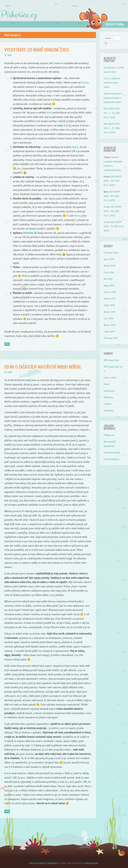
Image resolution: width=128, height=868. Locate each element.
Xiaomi (85, 83)
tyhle (49, 113)
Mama (7, 344)
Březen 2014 (110, 325)
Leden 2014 (109, 332)
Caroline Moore (91, 863)
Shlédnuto (108, 397)
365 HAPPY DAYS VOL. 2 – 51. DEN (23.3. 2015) (112, 128)
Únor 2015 (109, 319)
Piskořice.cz (18, 15)
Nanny (78, 216)
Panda (107, 207)
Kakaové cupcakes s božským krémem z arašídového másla (113, 98)
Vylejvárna (109, 410)
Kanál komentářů (112, 453)
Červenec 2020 (111, 253)
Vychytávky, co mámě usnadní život (37, 50)
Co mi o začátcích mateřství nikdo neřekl (43, 367)
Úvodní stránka (115, 24)
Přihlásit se (109, 435)
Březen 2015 (110, 312)
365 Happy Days (111, 360)
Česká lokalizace (112, 459)
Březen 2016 (110, 266)
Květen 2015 (110, 299)
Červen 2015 (110, 292)
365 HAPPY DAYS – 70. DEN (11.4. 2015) (114, 226)
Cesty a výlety (110, 378)
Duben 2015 (109, 305)
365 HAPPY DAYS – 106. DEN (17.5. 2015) (113, 181)
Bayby (75, 147)
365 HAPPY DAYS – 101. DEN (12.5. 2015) (112, 196)
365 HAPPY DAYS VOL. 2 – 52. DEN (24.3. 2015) (112, 113)
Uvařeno (108, 404)
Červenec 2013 (111, 338)
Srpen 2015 (109, 286)
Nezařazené (109, 391)
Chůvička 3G (30, 233)
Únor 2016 (109, 273)
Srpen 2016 (109, 259)
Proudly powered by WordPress (44, 863)
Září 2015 (108, 279)
